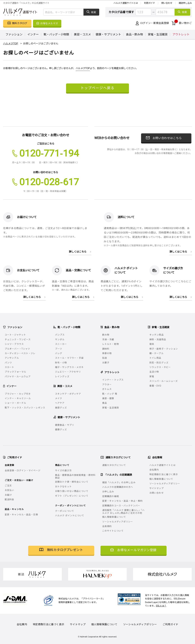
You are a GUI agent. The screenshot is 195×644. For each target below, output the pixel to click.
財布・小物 (61, 363)
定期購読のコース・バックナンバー (121, 506)
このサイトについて (113, 531)
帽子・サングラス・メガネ (69, 367)
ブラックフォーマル (15, 372)
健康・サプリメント (108, 34)
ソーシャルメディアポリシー (118, 522)
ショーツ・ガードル (15, 403)
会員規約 (107, 526)
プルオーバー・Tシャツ (17, 349)
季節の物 (107, 353)
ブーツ (59, 349)
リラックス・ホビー (160, 367)
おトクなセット (63, 487)
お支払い (9, 490)
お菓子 (106, 363)
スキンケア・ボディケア (68, 394)
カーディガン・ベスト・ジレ (20, 353)
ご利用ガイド (170, 624)
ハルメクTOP (83, 68)
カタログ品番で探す (121, 12)
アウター (107, 385)
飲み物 (106, 335)
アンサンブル (12, 358)
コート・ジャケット (15, 335)
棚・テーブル (156, 353)
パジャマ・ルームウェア (18, 376)
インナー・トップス (113, 380)
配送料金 (9, 499)
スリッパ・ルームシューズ (164, 381)
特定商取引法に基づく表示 (164, 474)
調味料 (106, 349)
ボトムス (107, 389)
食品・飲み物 (134, 34)
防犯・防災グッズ (159, 363)
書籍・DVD (155, 386)
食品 (105, 403)
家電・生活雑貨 (158, 34)
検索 (91, 12)
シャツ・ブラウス (14, 344)
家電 (152, 376)
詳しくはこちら (78, 251)
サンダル (60, 339)
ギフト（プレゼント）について (72, 496)
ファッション (14, 34)
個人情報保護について (114, 517)
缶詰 (105, 358)
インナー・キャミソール (18, 398)
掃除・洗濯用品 (158, 339)
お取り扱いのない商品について (72, 491)
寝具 (152, 344)
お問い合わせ (157, 493)
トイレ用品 (155, 358)
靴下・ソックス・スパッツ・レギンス (25, 408)
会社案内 (154, 470)
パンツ (8, 363)
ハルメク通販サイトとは (126, 3)
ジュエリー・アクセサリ (68, 372)
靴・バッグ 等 (110, 394)
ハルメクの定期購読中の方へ (118, 487)
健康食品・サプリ (65, 425)
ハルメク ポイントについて (70, 516)
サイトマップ (157, 488)
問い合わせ (167, 3)
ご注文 (8, 486)
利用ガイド (150, 3)
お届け (8, 495)
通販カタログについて (114, 465)
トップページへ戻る (97, 88)
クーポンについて (65, 511)
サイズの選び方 (63, 470)
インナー (33, 34)
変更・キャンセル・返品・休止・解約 (122, 501)
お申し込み (108, 492)
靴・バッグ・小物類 (56, 34)
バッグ (59, 353)
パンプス (60, 335)
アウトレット (181, 34)
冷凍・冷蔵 (108, 339)
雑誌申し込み (185, 3)
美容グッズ (61, 408)
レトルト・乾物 (111, 344)
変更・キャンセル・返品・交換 (21, 515)
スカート (9, 367)
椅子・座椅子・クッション (164, 349)
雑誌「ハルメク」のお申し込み (119, 482)
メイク (59, 398)
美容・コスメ (82, 34)
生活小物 (154, 372)
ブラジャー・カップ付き (18, 394)
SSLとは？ (161, 606)
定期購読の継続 (111, 496)
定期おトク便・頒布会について (72, 482)
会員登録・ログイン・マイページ (23, 470)
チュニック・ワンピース (18, 339)
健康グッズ (61, 430)
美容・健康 (108, 398)
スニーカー (61, 344)
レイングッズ (62, 376)
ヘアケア (60, 403)
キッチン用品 (157, 335)
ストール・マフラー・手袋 (69, 358)
